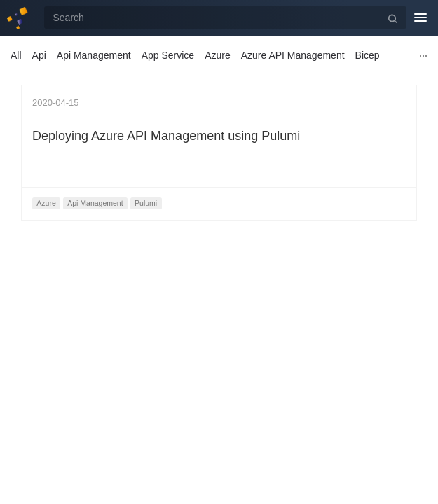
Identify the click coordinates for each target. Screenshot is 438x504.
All (16, 55)
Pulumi (146, 203)
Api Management (94, 55)
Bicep (368, 55)
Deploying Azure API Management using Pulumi (166, 136)
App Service (168, 55)
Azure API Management (293, 55)
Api (39, 55)
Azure (218, 55)
